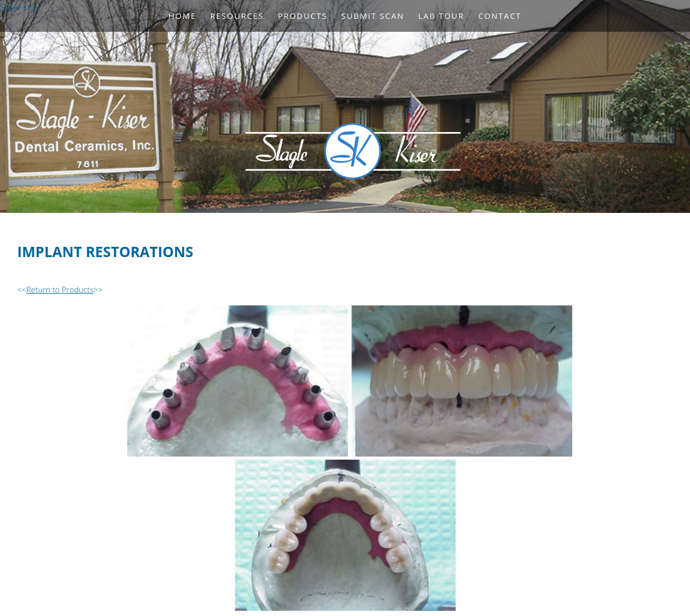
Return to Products (60, 289)
